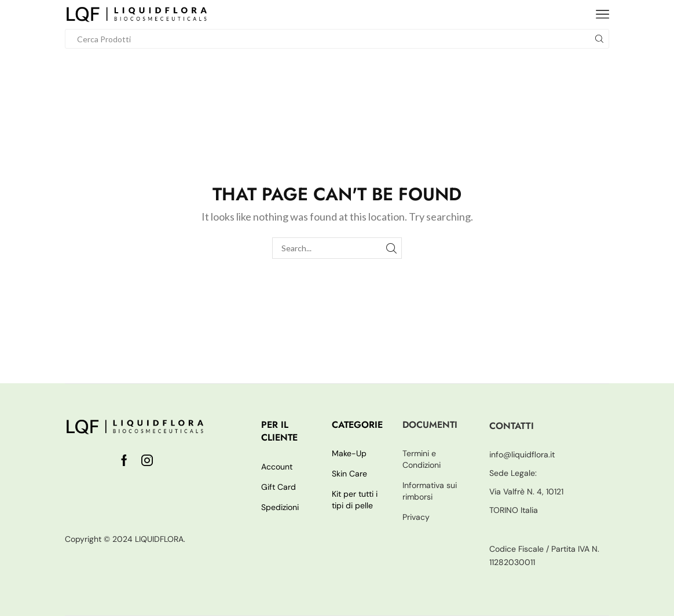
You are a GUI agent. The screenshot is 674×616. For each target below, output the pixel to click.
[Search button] (599, 39)
